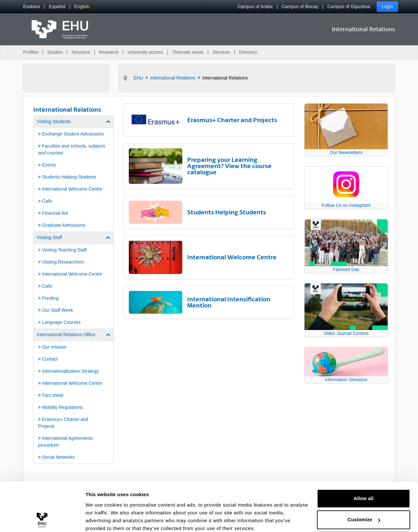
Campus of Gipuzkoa (349, 7)
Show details (101, 519)
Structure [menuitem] (81, 52)
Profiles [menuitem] (31, 52)
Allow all (364, 471)
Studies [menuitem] (55, 52)
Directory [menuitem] (248, 52)
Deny (364, 514)
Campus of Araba (255, 7)
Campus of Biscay (300, 7)
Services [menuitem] (221, 52)
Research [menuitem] (109, 52)
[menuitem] (31, 7)
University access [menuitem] (145, 52)
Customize (364, 492)
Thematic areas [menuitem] (188, 52)
